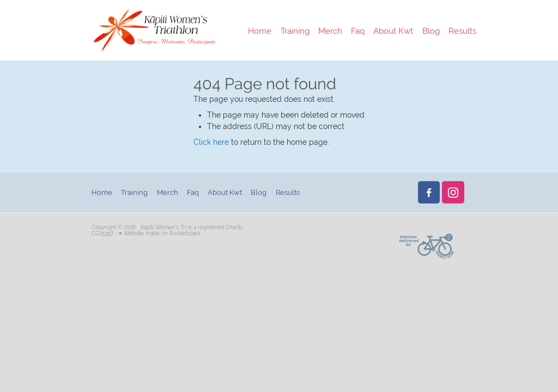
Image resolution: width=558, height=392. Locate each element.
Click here (211, 142)
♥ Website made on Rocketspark (160, 233)
